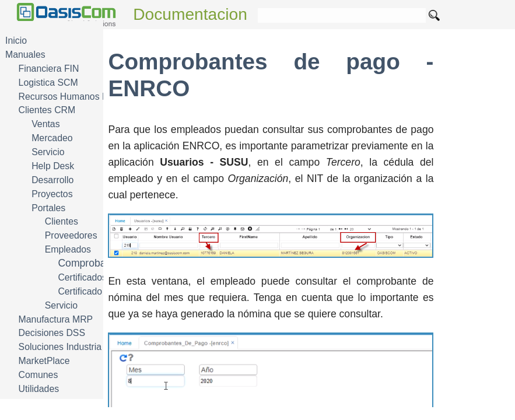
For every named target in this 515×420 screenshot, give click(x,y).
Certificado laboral (95, 291)
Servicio (48, 152)
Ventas (45, 124)
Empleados (68, 249)
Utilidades (39, 389)
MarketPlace (44, 361)
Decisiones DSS (52, 333)
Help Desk (53, 166)
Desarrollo (52, 180)
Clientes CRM (47, 110)
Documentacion (190, 14)
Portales (48, 208)
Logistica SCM (48, 83)
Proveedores (71, 235)
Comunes (38, 375)
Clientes (62, 221)
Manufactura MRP (56, 319)
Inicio (16, 41)
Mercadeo (52, 138)
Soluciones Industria (60, 347)
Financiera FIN (49, 69)
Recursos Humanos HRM (71, 97)
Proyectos (52, 194)
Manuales (25, 55)
